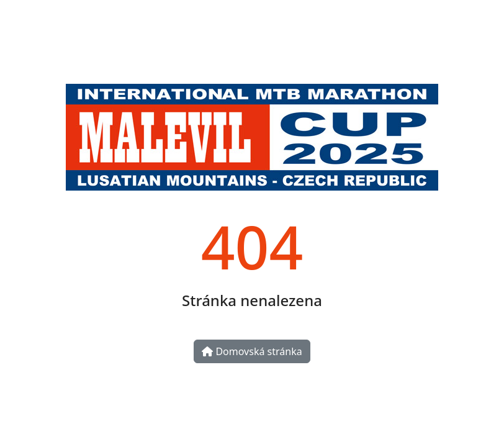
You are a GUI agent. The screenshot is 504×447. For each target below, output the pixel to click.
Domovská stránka (252, 351)
